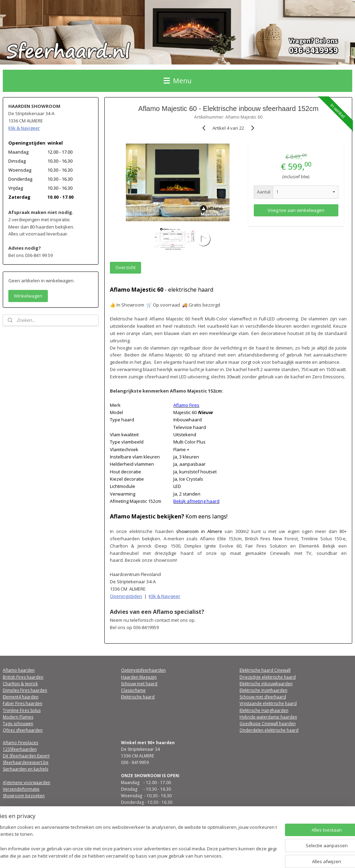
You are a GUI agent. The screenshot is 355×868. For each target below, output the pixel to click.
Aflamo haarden (19, 670)
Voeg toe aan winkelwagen (296, 210)
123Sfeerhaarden (20, 749)
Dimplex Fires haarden (25, 690)
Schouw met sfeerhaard (263, 697)
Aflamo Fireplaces (20, 743)
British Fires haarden (23, 677)
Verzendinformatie (21, 789)
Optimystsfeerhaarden (143, 670)
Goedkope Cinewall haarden (268, 724)
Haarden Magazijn (139, 677)
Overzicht (125, 268)
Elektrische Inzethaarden (263, 690)
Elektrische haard (138, 697)
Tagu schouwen (18, 724)
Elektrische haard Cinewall (265, 670)
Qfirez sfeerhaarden (23, 730)
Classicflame (133, 690)
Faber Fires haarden (23, 703)
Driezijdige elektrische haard (268, 677)
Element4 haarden (21, 697)
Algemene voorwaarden (27, 783)
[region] (132, 842)
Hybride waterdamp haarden (268, 717)
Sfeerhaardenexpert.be (26, 762)
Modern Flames (18, 717)
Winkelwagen (28, 296)
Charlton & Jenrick (20, 684)
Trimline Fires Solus (22, 710)
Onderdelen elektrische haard (269, 730)
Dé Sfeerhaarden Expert (26, 756)
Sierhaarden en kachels (25, 769)
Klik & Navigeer (164, 596)
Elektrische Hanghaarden (264, 710)
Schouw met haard (139, 684)
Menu (177, 81)
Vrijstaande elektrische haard (268, 703)
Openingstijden (126, 596)
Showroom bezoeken (24, 796)
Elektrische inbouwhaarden (266, 684)
